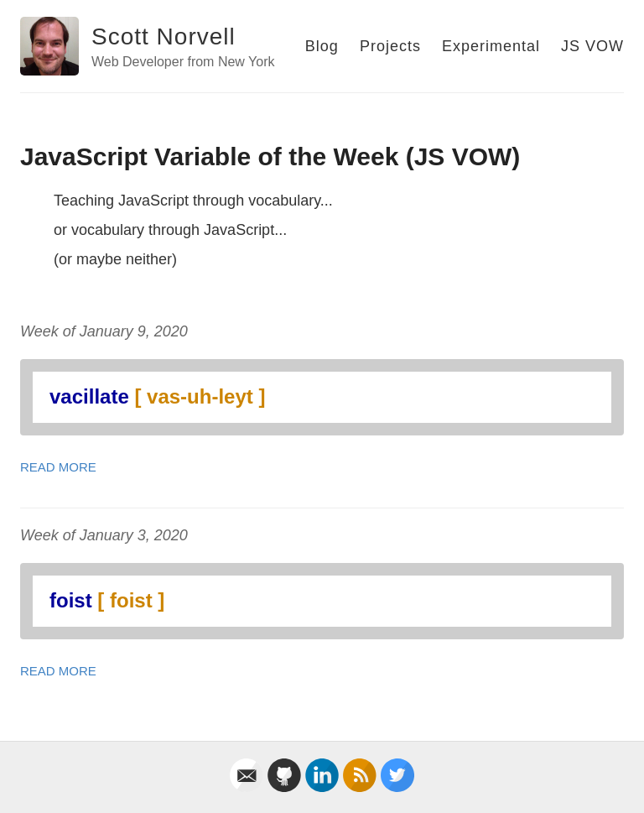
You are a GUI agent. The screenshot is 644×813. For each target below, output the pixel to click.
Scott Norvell (164, 36)
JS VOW (592, 46)
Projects (390, 46)
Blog (322, 46)
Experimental (491, 46)
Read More (58, 467)
